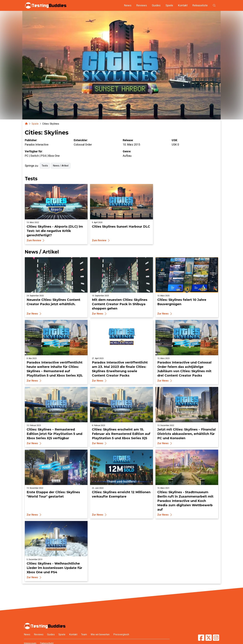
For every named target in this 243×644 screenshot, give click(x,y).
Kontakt (183, 5)
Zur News (34, 314)
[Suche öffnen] (214, 5)
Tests (45, 166)
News (128, 5)
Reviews (142, 5)
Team (84, 634)
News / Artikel (61, 166)
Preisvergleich (121, 634)
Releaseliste (200, 5)
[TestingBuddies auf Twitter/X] (209, 638)
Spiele (169, 5)
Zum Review (36, 240)
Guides (156, 5)
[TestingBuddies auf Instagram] (216, 638)
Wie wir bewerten (100, 634)
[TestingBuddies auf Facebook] (201, 638)
